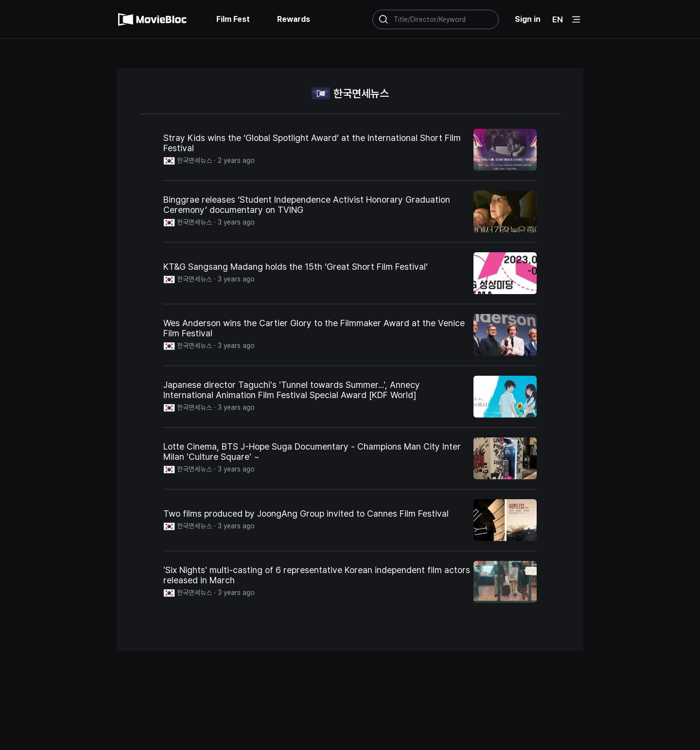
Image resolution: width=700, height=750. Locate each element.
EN (558, 19)
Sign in (528, 19)
